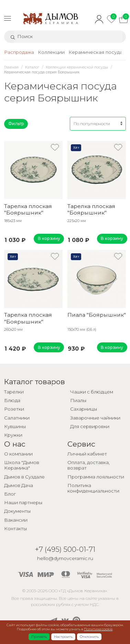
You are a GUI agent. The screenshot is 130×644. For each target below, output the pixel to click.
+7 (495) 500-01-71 (65, 549)
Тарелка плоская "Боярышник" (28, 209)
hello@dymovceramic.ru (65, 558)
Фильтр (16, 124)
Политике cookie (98, 629)
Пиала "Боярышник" (97, 315)
